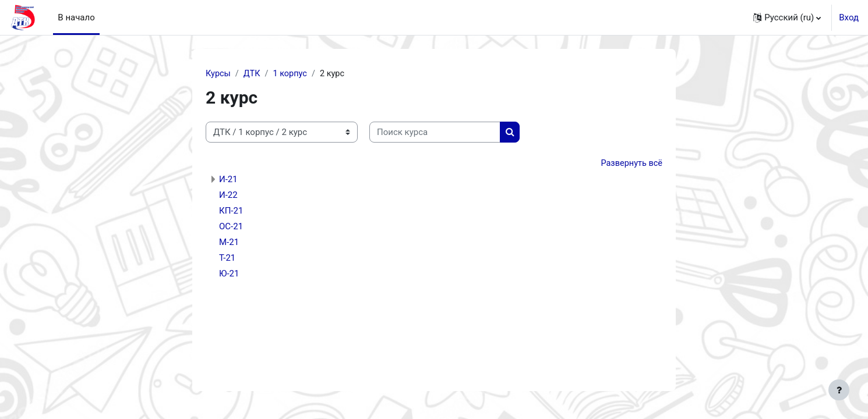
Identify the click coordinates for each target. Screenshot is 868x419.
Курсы (218, 74)
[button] (787, 17)
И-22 (228, 196)
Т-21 (227, 259)
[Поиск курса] (435, 133)
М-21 (229, 243)
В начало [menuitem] (76, 17)
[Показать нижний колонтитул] (839, 390)
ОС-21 (231, 228)
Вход (849, 17)
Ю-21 (229, 275)
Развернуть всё (631, 164)
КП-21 (231, 212)
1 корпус (292, 74)
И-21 (228, 180)
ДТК (253, 74)
